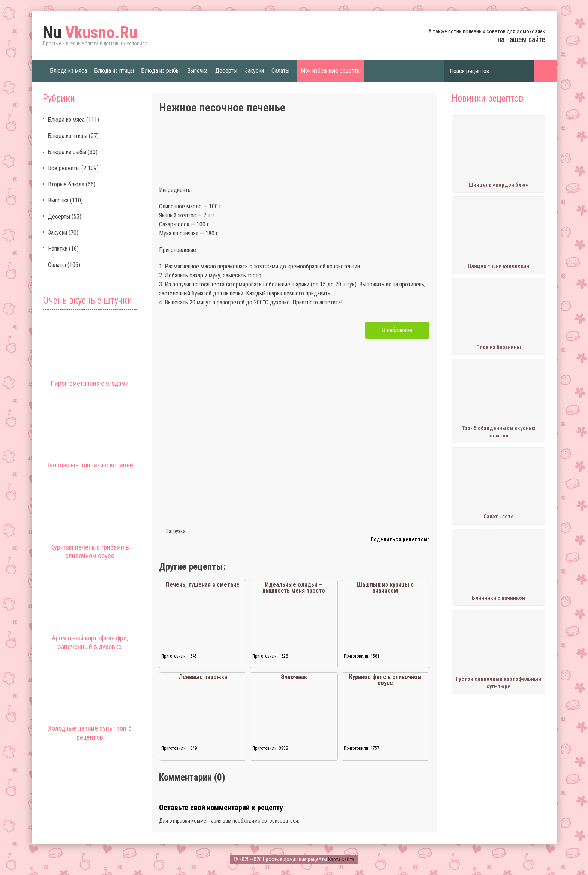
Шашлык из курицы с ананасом (385, 588)
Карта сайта (341, 859)
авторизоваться (280, 821)
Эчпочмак (294, 677)
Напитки (58, 249)
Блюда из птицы (114, 71)
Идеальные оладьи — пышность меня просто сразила (294, 591)
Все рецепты (64, 168)
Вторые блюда (66, 184)
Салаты (280, 71)
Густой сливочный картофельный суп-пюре (499, 683)
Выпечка (197, 71)
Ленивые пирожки (203, 677)
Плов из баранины (499, 347)
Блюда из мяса (69, 71)
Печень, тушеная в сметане (203, 585)
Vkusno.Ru (90, 33)
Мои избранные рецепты (331, 71)
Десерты (226, 71)
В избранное (397, 330)
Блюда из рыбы (160, 71)
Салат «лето (499, 517)
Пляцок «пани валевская (498, 266)
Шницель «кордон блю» (498, 185)
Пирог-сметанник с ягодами (90, 383)
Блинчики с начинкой (498, 598)
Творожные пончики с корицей (90, 465)
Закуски (254, 71)
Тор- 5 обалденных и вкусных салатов (499, 432)
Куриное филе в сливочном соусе (385, 680)
